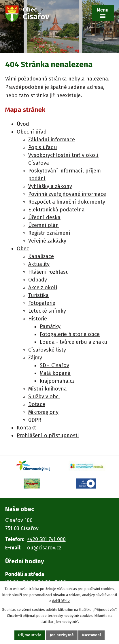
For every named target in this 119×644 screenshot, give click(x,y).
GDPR (35, 420)
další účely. (61, 601)
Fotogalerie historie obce (70, 334)
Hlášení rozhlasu (49, 272)
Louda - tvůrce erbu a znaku (73, 342)
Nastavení (91, 635)
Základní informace (52, 140)
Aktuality (39, 264)
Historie (38, 319)
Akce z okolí (43, 288)
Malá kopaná (55, 373)
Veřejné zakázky (47, 241)
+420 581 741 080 (46, 539)
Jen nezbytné (62, 635)
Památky (50, 326)
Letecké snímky (47, 311)
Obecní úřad (32, 132)
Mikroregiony (43, 412)
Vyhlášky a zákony (50, 186)
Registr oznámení (49, 233)
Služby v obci (44, 397)
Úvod (23, 124)
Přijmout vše (30, 635)
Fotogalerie (42, 303)
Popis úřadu (43, 147)
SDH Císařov (54, 365)
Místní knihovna (48, 389)
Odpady (38, 280)
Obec (23, 249)
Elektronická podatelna (56, 210)
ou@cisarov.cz (44, 548)
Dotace (37, 404)
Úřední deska (44, 217)
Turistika (38, 295)
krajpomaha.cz (57, 381)
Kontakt (26, 428)
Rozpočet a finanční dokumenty (67, 202)
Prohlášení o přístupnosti (48, 435)
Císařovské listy (47, 350)
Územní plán (44, 225)
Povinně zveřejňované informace (67, 194)
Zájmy (35, 358)
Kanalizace (41, 256)
